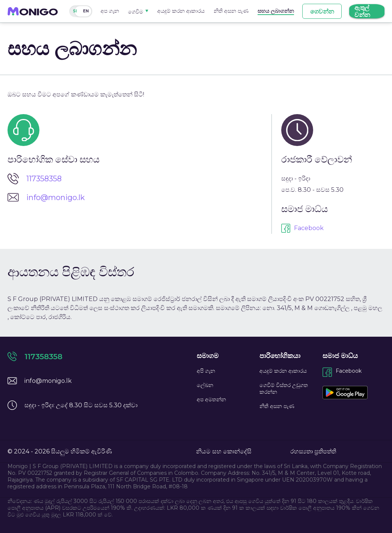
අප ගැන (110, 11)
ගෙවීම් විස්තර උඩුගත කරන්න (284, 388)
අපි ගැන (206, 371)
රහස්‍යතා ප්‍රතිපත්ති (313, 451)
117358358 (44, 179)
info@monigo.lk (56, 197)
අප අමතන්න (211, 399)
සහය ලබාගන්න (276, 11)
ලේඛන (205, 385)
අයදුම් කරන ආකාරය (181, 11)
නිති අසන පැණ (231, 11)
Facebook (309, 228)
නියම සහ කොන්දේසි (224, 451)
